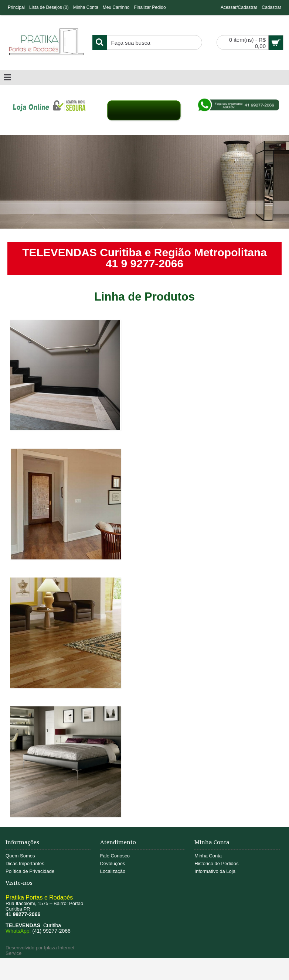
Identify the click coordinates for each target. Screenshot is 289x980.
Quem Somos (20, 856)
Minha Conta (208, 856)
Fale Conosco (115, 856)
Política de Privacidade (30, 871)
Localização (113, 871)
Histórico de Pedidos (216, 864)
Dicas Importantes (25, 864)
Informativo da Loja (215, 871)
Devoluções (113, 864)
